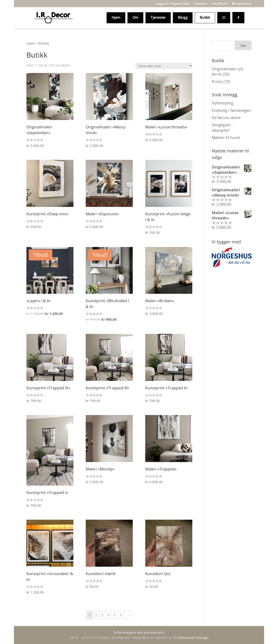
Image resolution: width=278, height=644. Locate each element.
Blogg (183, 18)
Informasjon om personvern (139, 632)
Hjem (116, 18)
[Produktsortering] (164, 66)
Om (135, 18)
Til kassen (200, 4)
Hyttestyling (223, 103)
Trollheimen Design (191, 638)
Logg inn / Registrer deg (173, 4)
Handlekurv (220, 4)
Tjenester (158, 18)
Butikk (205, 18)
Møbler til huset (226, 138)
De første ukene (226, 118)
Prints (217, 82)
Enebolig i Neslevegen (231, 110)
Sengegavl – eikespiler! (222, 127)
